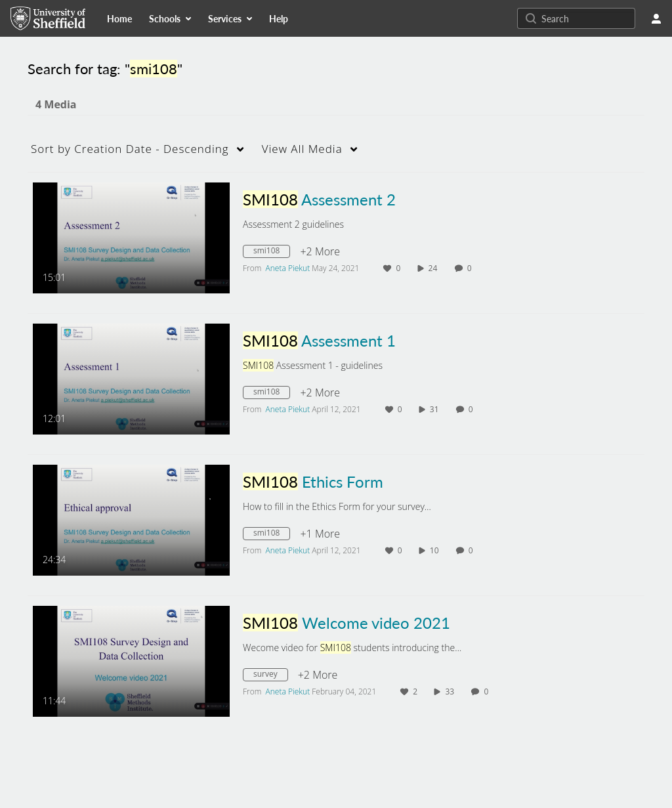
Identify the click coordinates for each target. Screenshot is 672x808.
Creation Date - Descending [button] (130, 149)
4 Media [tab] (56, 104)
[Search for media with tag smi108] (271, 253)
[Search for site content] (587, 18)
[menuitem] (119, 18)
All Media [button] (302, 149)
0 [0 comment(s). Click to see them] (472, 268)
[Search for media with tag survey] (270, 676)
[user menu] (656, 18)
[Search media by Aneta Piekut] (288, 268)
